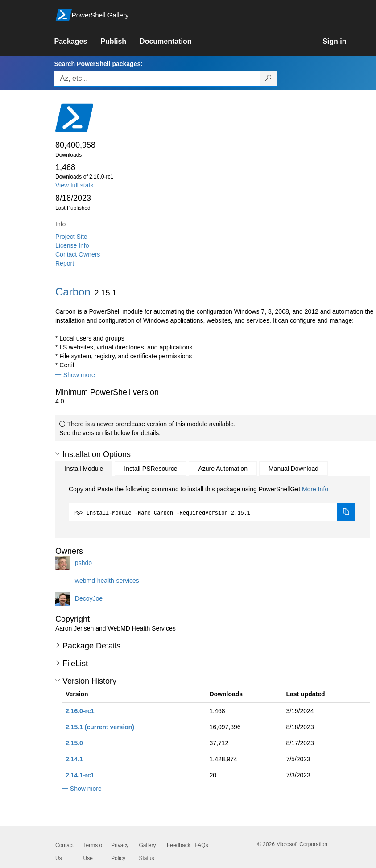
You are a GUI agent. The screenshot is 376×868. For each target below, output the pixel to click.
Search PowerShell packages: (98, 64)
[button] (75, 375)
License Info (72, 245)
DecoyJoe (89, 598)
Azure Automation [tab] (223, 469)
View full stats (74, 185)
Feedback (179, 845)
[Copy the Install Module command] (346, 512)
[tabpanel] (212, 503)
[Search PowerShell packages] (268, 79)
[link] (77, 42)
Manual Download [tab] (293, 469)
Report (65, 263)
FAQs (202, 845)
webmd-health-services (107, 581)
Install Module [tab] (84, 469)
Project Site (71, 237)
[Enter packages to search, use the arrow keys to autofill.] (157, 79)
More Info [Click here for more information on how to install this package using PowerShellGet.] (315, 489)
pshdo (83, 563)
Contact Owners (78, 254)
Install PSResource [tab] (151, 469)
